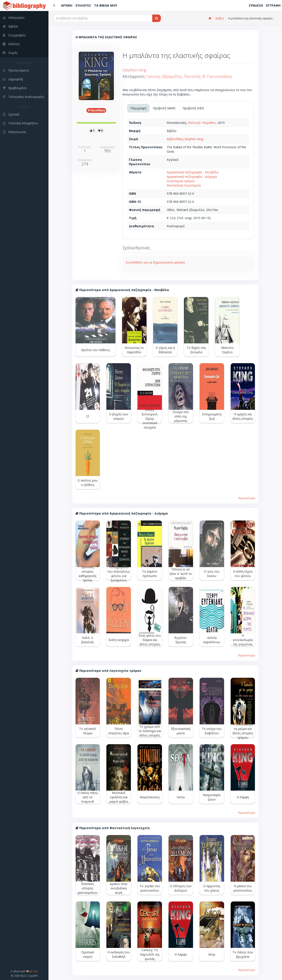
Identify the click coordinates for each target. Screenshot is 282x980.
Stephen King (134, 70)
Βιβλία (220, 18)
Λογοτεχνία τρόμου (181, 181)
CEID (35, 971)
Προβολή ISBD (193, 108)
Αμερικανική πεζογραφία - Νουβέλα (193, 172)
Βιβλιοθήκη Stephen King (185, 139)
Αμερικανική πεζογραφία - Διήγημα (192, 177)
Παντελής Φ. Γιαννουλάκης (208, 76)
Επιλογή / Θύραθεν (202, 123)
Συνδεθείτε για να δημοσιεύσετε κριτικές (155, 262)
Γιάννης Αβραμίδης (164, 76)
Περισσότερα (247, 498)
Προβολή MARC (164, 108)
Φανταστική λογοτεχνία (184, 185)
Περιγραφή (138, 108)
